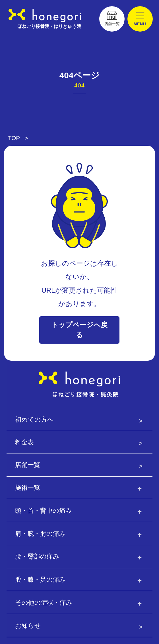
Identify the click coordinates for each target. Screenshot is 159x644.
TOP (14, 138)
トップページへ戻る (79, 330)
